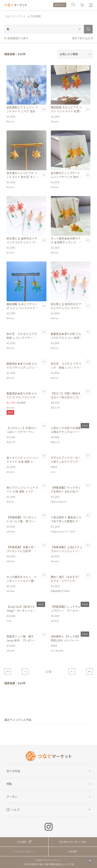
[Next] (72, 671)
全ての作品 (13, 771)
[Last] (89, 671)
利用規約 (73, 851)
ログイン (60, 5)
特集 (9, 784)
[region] (48, 728)
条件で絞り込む (81, 38)
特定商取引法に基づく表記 (73, 842)
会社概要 (22, 842)
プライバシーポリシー (24, 851)
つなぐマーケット (15, 16)
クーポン (12, 797)
